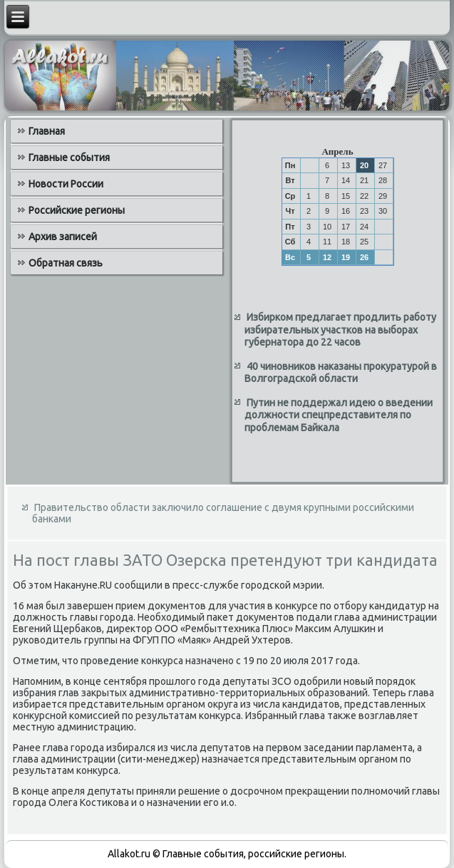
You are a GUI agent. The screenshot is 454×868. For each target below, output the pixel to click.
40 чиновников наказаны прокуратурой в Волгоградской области (341, 373)
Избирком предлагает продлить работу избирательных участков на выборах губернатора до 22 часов (340, 330)
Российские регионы (77, 210)
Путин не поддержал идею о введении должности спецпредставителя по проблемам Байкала (339, 415)
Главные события (69, 157)
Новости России (66, 184)
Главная (47, 131)
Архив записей (63, 237)
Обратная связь (66, 263)
